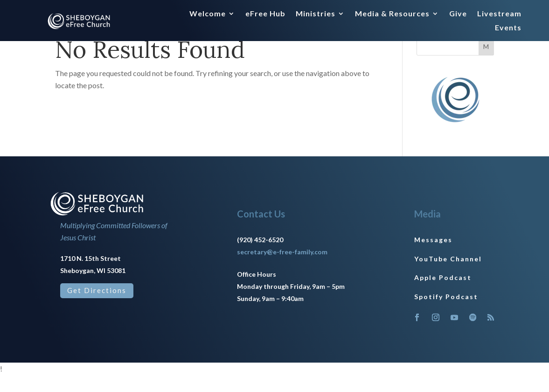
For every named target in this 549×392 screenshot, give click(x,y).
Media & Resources (392, 14)
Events (508, 28)
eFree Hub (265, 14)
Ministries (316, 14)
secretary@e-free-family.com (282, 269)
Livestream (499, 14)
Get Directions (97, 308)
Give (458, 14)
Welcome (208, 14)
